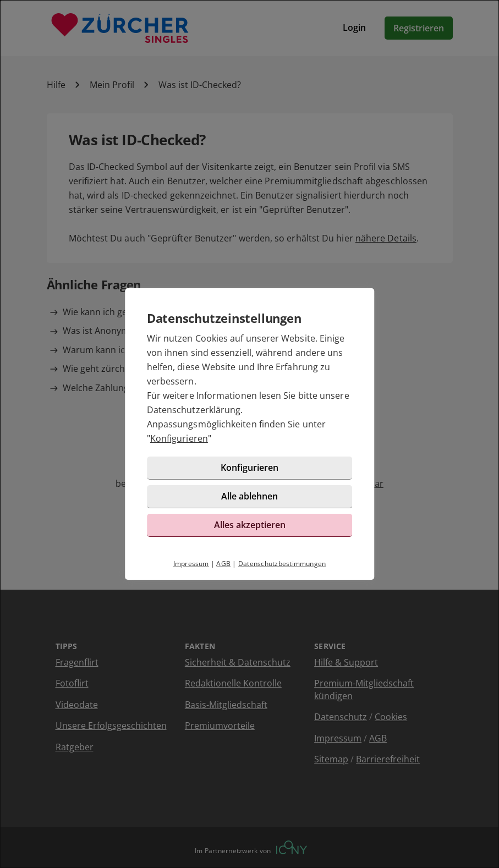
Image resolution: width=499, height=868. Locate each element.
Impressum (191, 564)
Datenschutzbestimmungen (282, 564)
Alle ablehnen (249, 496)
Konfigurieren (179, 438)
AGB (223, 564)
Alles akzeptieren (250, 525)
